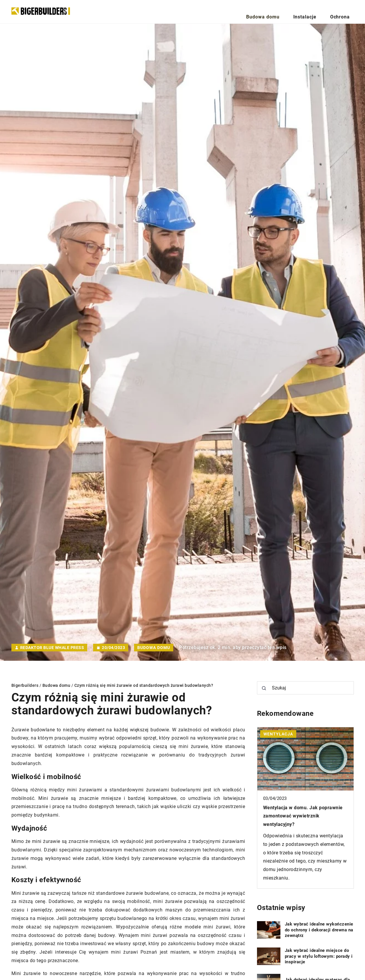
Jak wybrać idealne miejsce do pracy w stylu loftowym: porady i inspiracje (319, 956)
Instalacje (318, 12)
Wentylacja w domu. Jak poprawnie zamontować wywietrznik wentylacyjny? (303, 816)
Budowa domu (286, 12)
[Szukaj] (264, 688)
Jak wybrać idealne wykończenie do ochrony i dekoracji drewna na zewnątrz (319, 930)
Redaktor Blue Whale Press (52, 648)
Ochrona (344, 12)
